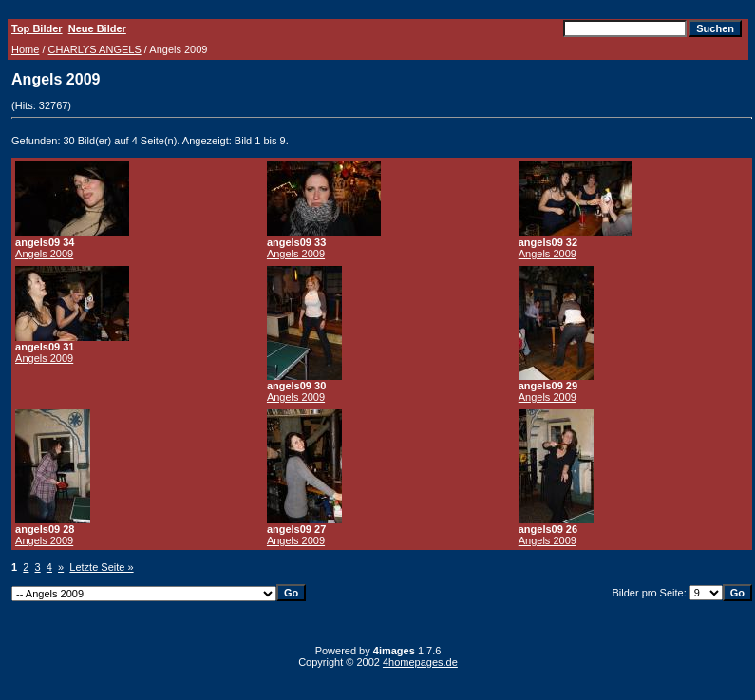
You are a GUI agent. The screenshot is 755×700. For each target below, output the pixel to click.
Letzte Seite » (101, 567)
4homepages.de (420, 662)
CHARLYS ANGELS (95, 49)
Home (25, 49)
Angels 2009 (44, 254)
